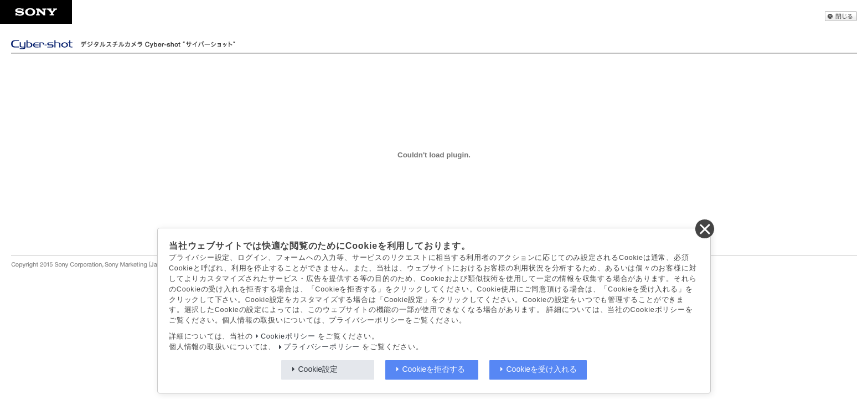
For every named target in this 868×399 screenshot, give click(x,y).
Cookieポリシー (288, 336)
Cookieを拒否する (434, 369)
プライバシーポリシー (322, 347)
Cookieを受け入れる (542, 369)
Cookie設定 (318, 369)
